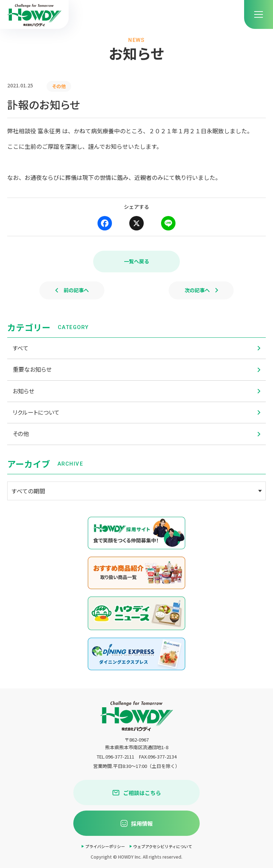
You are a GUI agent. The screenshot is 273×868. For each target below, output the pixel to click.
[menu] (259, 14)
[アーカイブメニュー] (136, 491)
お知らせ (136, 391)
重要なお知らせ (136, 369)
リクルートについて (136, 412)
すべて (136, 348)
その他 (136, 434)
